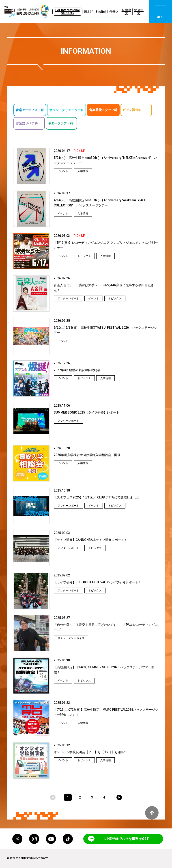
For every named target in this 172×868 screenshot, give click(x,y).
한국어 (114, 12)
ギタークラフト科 (60, 123)
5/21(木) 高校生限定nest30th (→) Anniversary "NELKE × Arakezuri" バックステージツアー (105, 160)
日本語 (89, 12)
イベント (63, 171)
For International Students (68, 12)
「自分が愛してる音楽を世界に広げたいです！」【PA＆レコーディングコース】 (106, 627)
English (101, 12)
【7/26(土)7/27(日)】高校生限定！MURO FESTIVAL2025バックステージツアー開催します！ (106, 712)
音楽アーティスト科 (30, 110)
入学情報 (83, 171)
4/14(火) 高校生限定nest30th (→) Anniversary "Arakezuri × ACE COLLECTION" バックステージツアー (100, 203)
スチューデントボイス (71, 638)
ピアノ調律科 (132, 110)
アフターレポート (68, 298)
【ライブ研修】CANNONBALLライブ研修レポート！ (90, 540)
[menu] (160, 12)
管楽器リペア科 (27, 123)
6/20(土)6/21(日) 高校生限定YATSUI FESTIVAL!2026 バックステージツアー (105, 330)
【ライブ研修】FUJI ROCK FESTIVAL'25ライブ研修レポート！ (98, 582)
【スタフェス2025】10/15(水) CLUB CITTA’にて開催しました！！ (100, 497)
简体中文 (139, 12)
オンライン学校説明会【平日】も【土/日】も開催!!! (90, 752)
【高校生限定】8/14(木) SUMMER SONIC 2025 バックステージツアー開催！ (104, 670)
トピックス (84, 256)
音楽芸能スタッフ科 (103, 110)
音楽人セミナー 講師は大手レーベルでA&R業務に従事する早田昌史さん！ (104, 288)
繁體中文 (126, 12)
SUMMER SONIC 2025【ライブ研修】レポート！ (88, 412)
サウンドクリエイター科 (67, 110)
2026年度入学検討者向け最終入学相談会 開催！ (89, 455)
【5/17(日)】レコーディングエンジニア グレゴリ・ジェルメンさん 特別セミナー (106, 245)
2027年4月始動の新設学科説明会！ (79, 370)
